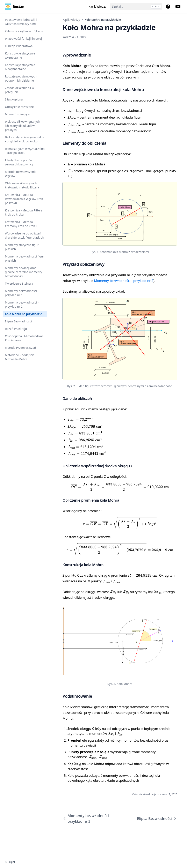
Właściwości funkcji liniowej (23, 39)
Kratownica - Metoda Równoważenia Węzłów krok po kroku (24, 199)
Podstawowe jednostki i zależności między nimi (21, 22)
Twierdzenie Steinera (19, 283)
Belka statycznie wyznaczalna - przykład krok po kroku (25, 139)
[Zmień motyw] (26, 862)
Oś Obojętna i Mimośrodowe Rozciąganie (24, 338)
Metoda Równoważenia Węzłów (21, 174)
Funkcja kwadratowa (19, 46)
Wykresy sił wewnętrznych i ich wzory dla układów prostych (23, 126)
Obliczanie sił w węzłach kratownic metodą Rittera (22, 185)
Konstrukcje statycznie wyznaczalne (20, 55)
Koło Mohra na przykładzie (23, 314)
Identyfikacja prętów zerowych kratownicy (19, 162)
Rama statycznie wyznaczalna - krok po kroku (25, 151)
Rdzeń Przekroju (16, 329)
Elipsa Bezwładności (18, 321)
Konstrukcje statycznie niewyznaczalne (20, 67)
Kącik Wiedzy (71, 20)
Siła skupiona (14, 99)
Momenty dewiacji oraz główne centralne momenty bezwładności (23, 272)
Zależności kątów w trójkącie (24, 31)
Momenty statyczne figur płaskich (22, 247)
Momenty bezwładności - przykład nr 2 (22, 304)
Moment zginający (17, 114)
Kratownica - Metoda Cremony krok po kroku (21, 224)
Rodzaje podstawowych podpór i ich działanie (21, 78)
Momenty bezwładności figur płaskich (24, 258)
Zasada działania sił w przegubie (19, 90)
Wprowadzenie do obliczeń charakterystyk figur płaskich (24, 235)
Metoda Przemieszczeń (20, 348)
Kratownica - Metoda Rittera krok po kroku (24, 212)
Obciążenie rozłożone (19, 107)
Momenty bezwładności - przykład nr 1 (22, 293)
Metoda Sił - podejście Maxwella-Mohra (20, 357)
